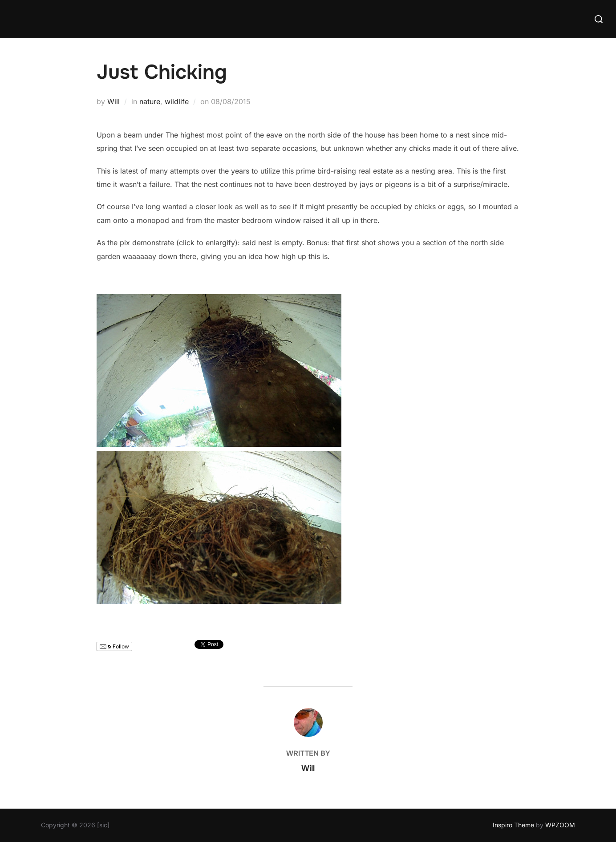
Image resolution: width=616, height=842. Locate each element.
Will (113, 101)
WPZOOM (560, 825)
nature (150, 101)
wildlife (177, 101)
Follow (114, 646)
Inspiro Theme (513, 825)
